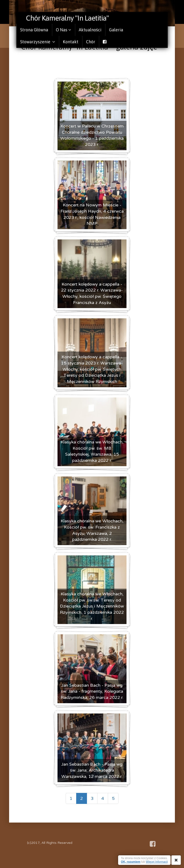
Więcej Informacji (157, 862)
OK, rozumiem (131, 862)
